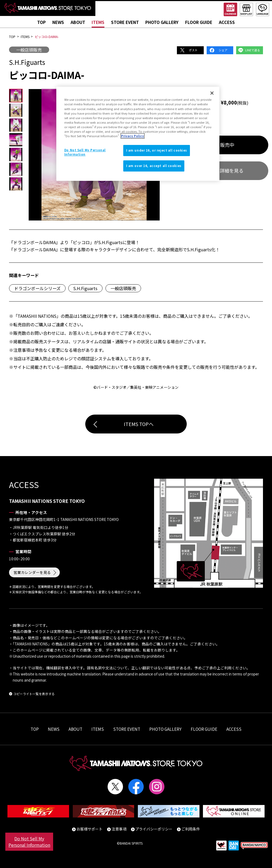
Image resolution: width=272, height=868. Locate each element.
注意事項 (119, 829)
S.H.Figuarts (85, 288)
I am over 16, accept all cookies (154, 166)
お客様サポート (90, 829)
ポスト (193, 50)
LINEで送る (253, 50)
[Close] (212, 93)
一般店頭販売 (29, 50)
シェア (223, 50)
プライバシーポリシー (154, 829)
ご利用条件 (191, 829)
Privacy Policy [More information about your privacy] (133, 136)
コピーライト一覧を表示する (34, 694)
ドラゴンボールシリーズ (37, 288)
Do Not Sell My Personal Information (29, 842)
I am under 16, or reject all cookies (157, 150)
